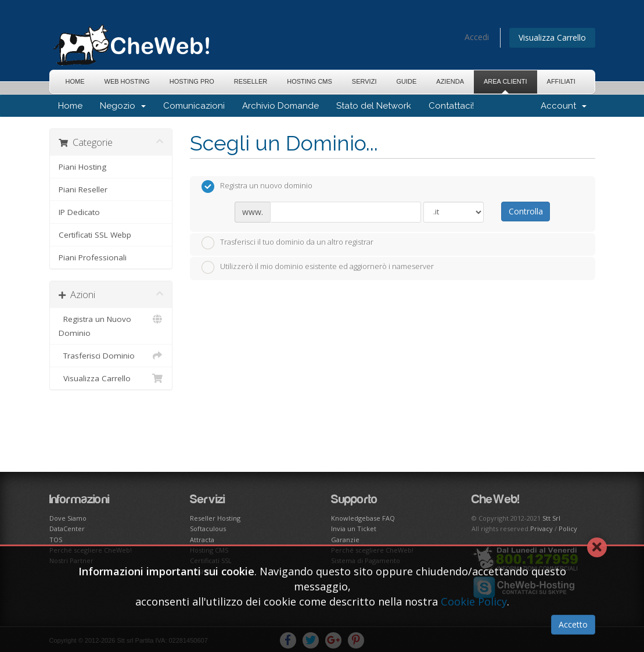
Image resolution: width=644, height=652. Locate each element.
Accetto (573, 624)
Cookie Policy (474, 601)
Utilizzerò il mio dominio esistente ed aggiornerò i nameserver (318, 267)
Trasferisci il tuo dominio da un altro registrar (287, 243)
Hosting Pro (192, 81)
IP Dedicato (79, 212)
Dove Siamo (68, 518)
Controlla (526, 211)
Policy (568, 529)
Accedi (477, 37)
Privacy (542, 529)
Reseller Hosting (215, 518)
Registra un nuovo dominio (257, 187)
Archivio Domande (280, 106)
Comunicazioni (194, 106)
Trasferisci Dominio (111, 356)
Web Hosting (127, 81)
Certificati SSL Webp (95, 235)
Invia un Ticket (354, 529)
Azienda (450, 81)
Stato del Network (374, 106)
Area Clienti (506, 81)
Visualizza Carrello (552, 37)
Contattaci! (451, 106)
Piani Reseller (83, 189)
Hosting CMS (310, 81)
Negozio (123, 106)
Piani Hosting (82, 167)
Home (75, 81)
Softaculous (208, 529)
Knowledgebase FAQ (363, 518)
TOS (56, 540)
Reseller (251, 81)
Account (564, 106)
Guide (406, 81)
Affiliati (561, 81)
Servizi (364, 81)
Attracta (202, 540)
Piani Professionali (93, 257)
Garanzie (345, 540)
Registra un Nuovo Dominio (111, 325)
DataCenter (67, 529)
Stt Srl (551, 518)
